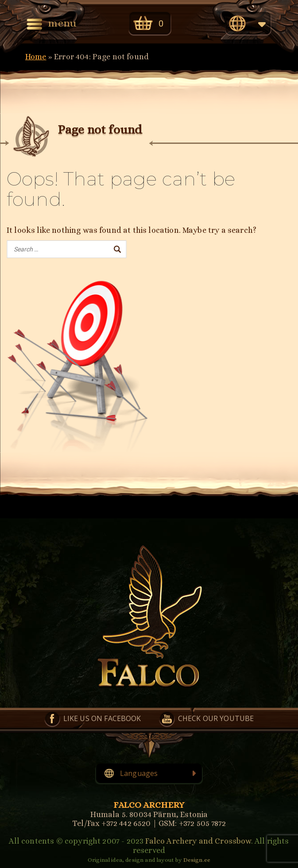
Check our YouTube (216, 718)
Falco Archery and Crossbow (198, 841)
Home (36, 57)
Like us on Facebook (102, 718)
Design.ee (197, 860)
